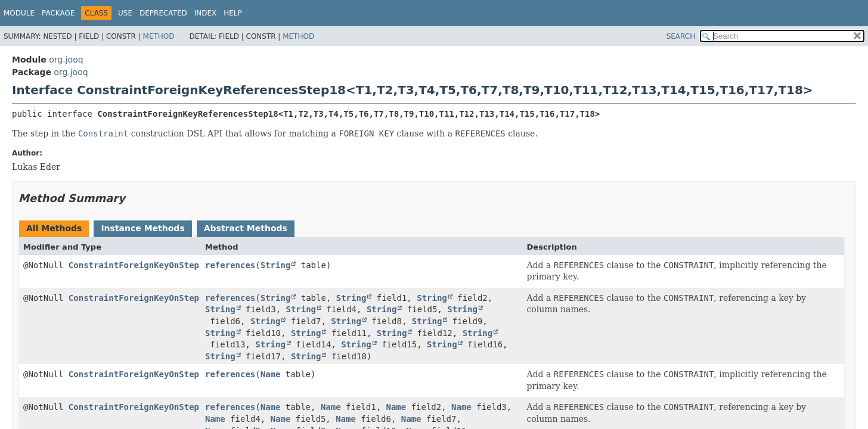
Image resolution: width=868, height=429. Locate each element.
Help (233, 13)
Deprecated (163, 13)
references (230, 265)
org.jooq (66, 60)
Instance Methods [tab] (142, 228)
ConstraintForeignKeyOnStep (134, 265)
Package (58, 13)
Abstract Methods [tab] (246, 228)
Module (19, 13)
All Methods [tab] (54, 228)
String (276, 265)
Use (125, 13)
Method (159, 36)
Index (206, 13)
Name (271, 374)
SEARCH (681, 36)
